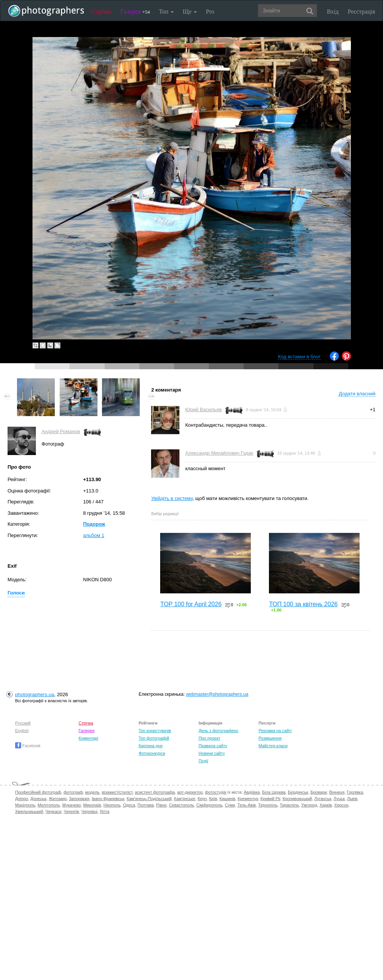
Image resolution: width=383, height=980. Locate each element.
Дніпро (22, 799)
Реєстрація (361, 12)
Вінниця (337, 792)
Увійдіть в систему (172, 498)
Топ (166, 12)
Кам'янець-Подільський (149, 799)
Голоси (16, 593)
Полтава (146, 805)
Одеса (129, 805)
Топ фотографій (154, 738)
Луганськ (323, 799)
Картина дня (151, 746)
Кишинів (227, 799)
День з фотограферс (219, 731)
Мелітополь (49, 805)
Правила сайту (213, 746)
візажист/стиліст (117, 792)
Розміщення (270, 738)
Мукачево (72, 805)
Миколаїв (92, 805)
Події (204, 761)
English (22, 731)
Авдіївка (252, 792)
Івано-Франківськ (108, 799)
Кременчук (248, 799)
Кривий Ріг (270, 799)
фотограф (73, 792)
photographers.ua (35, 694)
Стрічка (101, 12)
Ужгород (309, 805)
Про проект (209, 738)
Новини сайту (212, 753)
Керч (202, 799)
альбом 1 (94, 535)
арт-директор (190, 792)
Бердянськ (298, 792)
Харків (326, 805)
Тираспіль (290, 805)
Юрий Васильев (203, 409)
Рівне (161, 805)
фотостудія (216, 792)
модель (93, 792)
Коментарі (88, 738)
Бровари (319, 792)
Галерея (135, 12)
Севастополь (181, 805)
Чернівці (89, 811)
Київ (213, 799)
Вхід (333, 12)
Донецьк (38, 799)
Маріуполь (25, 805)
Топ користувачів (155, 731)
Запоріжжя (79, 799)
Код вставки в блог (299, 357)
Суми (230, 805)
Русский (23, 723)
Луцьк (339, 799)
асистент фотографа (155, 792)
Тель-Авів (246, 805)
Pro (210, 12)
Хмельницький (29, 811)
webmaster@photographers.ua (217, 694)
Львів (352, 799)
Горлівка (355, 792)
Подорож (94, 524)
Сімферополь (209, 805)
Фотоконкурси (152, 753)
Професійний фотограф (38, 792)
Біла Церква (274, 792)
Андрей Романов (61, 431)
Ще (190, 12)
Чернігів (71, 811)
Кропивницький (297, 799)
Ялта (104, 811)
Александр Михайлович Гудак (219, 453)
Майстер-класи (273, 746)
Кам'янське (185, 799)
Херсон (341, 805)
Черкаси (53, 811)
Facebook (28, 746)
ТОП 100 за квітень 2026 (303, 604)
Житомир (58, 799)
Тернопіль (268, 805)
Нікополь (112, 805)
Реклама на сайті (275, 731)
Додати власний (357, 394)
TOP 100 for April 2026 (191, 604)
